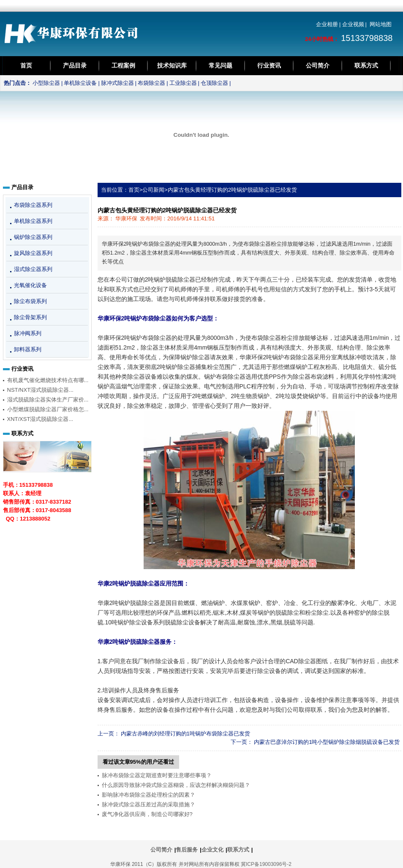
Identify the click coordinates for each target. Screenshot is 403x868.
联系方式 (366, 65)
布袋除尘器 (151, 83)
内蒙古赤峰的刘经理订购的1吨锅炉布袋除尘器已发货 (185, 734)
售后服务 (187, 850)
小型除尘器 (46, 83)
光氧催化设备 (30, 285)
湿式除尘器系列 (33, 269)
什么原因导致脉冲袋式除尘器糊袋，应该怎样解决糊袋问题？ (176, 785)
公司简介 (318, 65)
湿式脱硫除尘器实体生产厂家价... (48, 400)
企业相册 (327, 24)
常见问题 (221, 65)
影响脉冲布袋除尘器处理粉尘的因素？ (148, 795)
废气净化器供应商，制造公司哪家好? (147, 814)
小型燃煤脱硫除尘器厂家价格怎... (48, 409)
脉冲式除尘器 (117, 83)
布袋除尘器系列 (33, 205)
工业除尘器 (183, 83)
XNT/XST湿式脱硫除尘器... (40, 419)
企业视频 (353, 24)
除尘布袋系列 (30, 301)
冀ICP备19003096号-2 (266, 864)
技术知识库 (172, 65)
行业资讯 (269, 65)
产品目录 (75, 65)
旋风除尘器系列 (33, 253)
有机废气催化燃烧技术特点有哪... (48, 380)
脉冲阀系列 (28, 333)
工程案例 (123, 65)
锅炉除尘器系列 (33, 237)
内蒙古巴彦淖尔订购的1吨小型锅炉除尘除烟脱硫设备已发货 (327, 742)
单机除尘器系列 (33, 221)
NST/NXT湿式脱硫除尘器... (40, 390)
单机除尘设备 (80, 83)
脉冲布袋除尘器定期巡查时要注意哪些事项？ (157, 775)
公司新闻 (153, 190)
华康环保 (126, 218)
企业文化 (212, 850)
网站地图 (381, 24)
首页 (26, 65)
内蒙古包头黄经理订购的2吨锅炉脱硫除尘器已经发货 (232, 190)
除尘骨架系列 (30, 317)
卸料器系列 (28, 349)
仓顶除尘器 (214, 83)
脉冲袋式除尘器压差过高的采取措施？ (148, 804)
